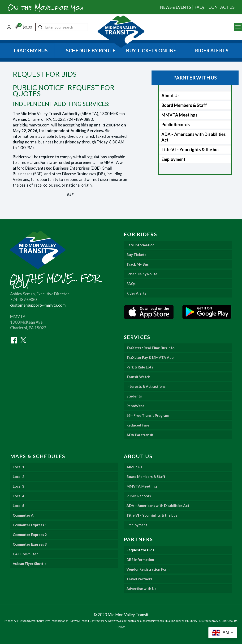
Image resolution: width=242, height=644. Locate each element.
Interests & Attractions (146, 386)
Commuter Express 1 (30, 525)
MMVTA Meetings (179, 115)
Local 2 (19, 477)
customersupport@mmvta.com (38, 305)
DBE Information (140, 560)
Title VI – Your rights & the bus (190, 150)
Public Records (176, 125)
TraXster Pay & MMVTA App (150, 357)
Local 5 (19, 506)
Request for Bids (140, 550)
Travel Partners (139, 579)
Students (134, 396)
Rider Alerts (136, 293)
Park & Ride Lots (140, 367)
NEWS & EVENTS (176, 7)
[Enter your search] (62, 27)
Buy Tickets (136, 255)
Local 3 (19, 486)
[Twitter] (23, 340)
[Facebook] (14, 340)
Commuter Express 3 (30, 544)
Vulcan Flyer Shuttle (30, 564)
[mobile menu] (238, 27)
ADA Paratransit (140, 435)
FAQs (200, 7)
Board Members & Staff (184, 105)
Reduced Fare (138, 425)
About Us (171, 96)
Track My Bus (138, 264)
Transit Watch (138, 377)
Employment (173, 159)
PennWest (135, 406)
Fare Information (140, 245)
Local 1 (19, 467)
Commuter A (23, 515)
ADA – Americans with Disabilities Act (194, 137)
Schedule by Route (142, 274)
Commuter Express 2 (30, 535)
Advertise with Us (141, 589)
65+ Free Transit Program (148, 415)
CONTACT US (221, 7)
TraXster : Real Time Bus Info (150, 348)
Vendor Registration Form (148, 569)
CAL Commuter (25, 554)
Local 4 (19, 496)
